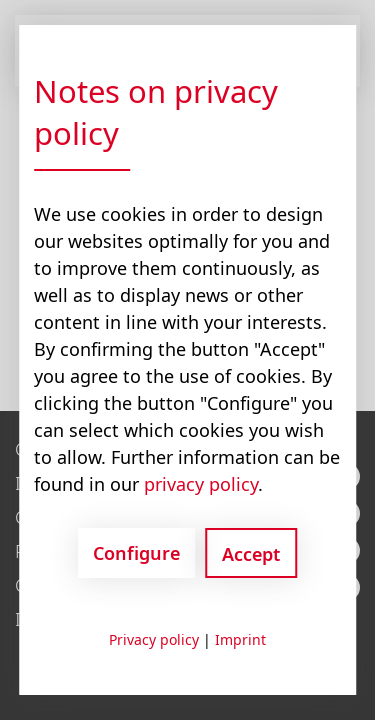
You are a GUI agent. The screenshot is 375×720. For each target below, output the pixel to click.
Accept (251, 554)
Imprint (240, 639)
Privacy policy (154, 639)
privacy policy (201, 484)
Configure (136, 553)
